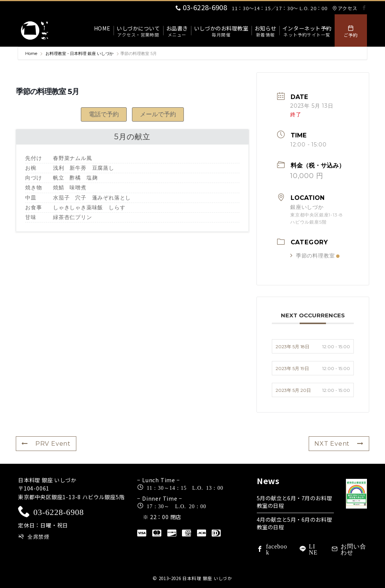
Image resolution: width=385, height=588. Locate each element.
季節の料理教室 (315, 256)
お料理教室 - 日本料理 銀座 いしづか (80, 53)
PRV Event (46, 444)
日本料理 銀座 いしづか (207, 578)
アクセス (345, 8)
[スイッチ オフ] (351, 30)
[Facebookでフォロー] (364, 8)
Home (32, 53)
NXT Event (339, 444)
